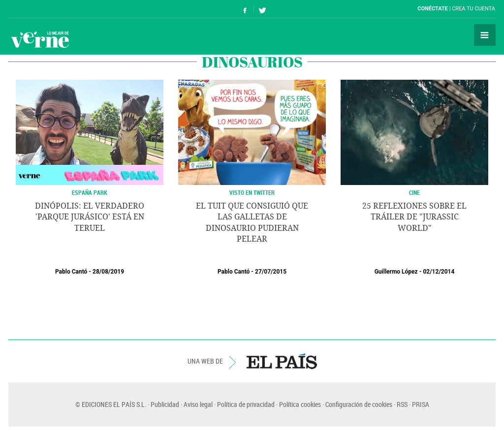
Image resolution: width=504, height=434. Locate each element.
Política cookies (300, 404)
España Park (90, 192)
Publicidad (165, 404)
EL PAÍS (282, 361)
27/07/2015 (271, 272)
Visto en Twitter (252, 192)
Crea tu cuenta (473, 9)
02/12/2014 (439, 272)
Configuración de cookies (359, 404)
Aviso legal (198, 404)
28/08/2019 (108, 272)
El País (39, 9)
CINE (414, 192)
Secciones (485, 35)
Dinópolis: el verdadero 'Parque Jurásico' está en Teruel (90, 217)
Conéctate (433, 9)
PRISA (421, 404)
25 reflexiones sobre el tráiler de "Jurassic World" (414, 217)
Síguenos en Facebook (245, 9)
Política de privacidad (246, 404)
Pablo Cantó (71, 272)
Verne (40, 39)
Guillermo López (396, 272)
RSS (402, 404)
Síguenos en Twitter (262, 9)
